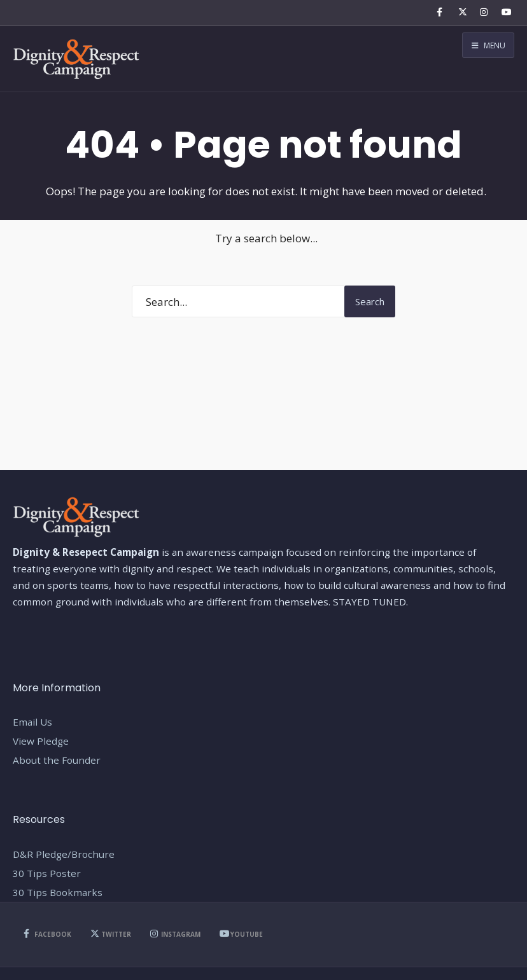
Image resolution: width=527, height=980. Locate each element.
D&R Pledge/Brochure (64, 854)
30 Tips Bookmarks (58, 892)
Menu (488, 45)
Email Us (32, 722)
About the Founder (57, 760)
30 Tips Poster (47, 873)
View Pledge (41, 741)
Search (370, 301)
